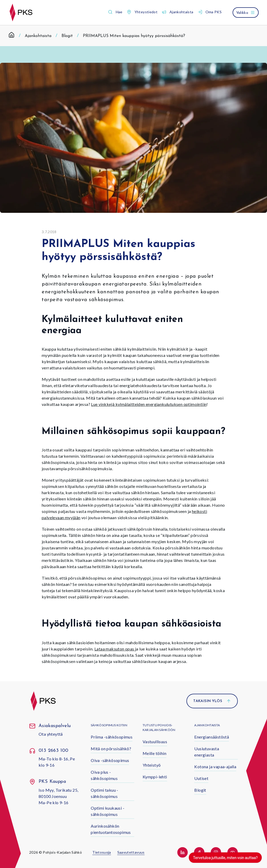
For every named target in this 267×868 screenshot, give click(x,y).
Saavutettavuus (131, 852)
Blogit (67, 36)
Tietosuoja (102, 852)
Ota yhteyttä (51, 734)
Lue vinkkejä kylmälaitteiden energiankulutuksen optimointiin (149, 404)
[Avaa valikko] (246, 13)
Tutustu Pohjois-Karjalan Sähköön (159, 727)
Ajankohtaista (38, 36)
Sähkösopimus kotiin (109, 725)
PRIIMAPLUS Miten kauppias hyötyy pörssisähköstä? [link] (134, 36)
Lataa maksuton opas (115, 649)
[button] (115, 12)
